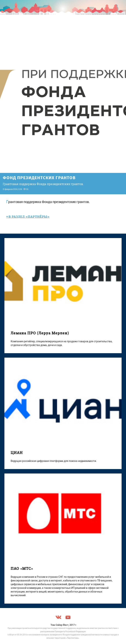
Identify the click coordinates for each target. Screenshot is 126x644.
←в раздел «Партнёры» (28, 217)
